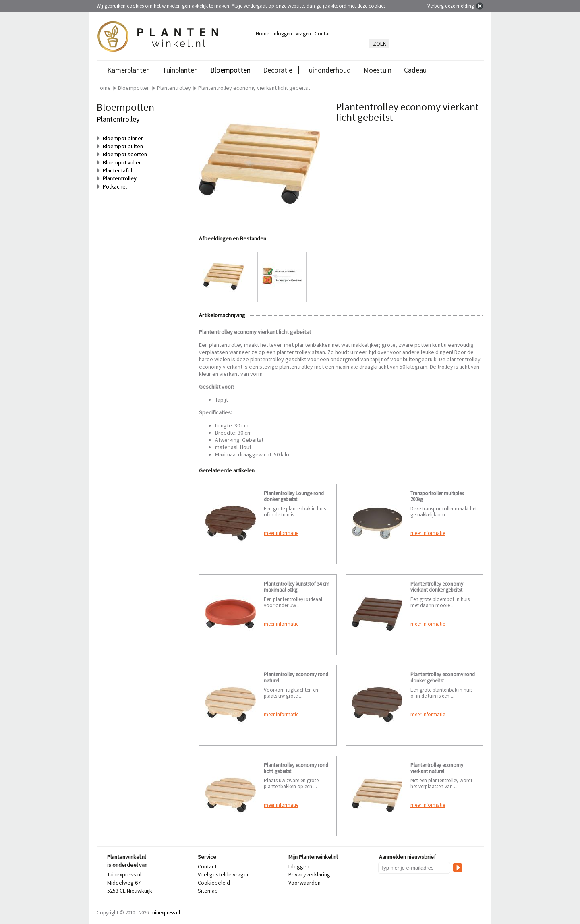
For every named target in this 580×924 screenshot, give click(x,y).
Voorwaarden (304, 883)
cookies (377, 6)
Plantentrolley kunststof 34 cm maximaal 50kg (297, 587)
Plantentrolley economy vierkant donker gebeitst (437, 587)
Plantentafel (117, 170)
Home (262, 34)
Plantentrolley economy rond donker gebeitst (443, 677)
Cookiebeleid (214, 883)
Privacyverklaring (309, 874)
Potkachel (115, 186)
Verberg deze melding (451, 6)
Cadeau (415, 70)
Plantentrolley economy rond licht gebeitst (296, 768)
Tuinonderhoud (328, 70)
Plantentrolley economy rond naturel (296, 677)
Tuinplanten (180, 70)
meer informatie (281, 533)
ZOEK (380, 44)
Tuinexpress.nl (165, 913)
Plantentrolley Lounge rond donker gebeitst (294, 496)
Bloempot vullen (122, 162)
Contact (323, 34)
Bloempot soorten (125, 154)
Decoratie (278, 70)
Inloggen (282, 34)
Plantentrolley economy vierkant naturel (437, 768)
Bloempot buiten (123, 146)
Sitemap (208, 891)
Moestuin (377, 70)
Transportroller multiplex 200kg (437, 496)
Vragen (303, 34)
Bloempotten (230, 70)
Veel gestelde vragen (224, 874)
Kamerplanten (128, 70)
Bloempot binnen (123, 138)
